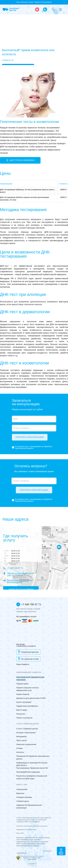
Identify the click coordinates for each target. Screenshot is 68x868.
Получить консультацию (30, 437)
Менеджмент (22, 737)
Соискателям (22, 789)
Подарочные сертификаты (27, 706)
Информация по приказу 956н (26, 830)
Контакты (20, 752)
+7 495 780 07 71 (13, 568)
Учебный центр (23, 801)
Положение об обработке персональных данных (32, 826)
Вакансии (20, 793)
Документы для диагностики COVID (31, 698)
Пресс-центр (22, 740)
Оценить (32, 864)
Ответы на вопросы (24, 718)
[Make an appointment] (61, 851)
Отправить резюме (24, 797)
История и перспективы (26, 733)
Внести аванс (22, 710)
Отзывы (20, 748)
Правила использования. (43, 2)
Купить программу (24, 702)
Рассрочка (21, 714)
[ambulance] (37, 9)
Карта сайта (20, 833)
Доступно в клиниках (20, 160)
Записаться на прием (21, 589)
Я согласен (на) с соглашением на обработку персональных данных (34, 447)
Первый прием (22, 684)
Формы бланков (23, 694)
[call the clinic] (45, 9)
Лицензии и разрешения (26, 744)
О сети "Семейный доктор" (27, 729)
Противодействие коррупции (28, 772)
